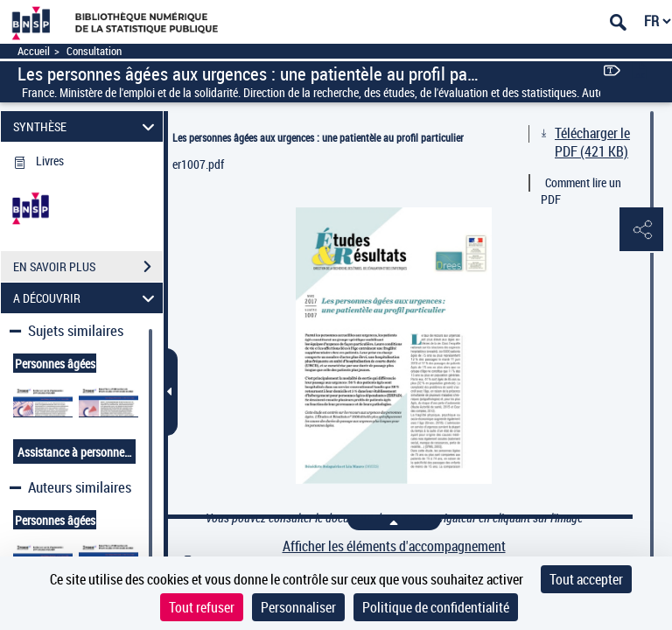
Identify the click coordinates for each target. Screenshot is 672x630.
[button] (641, 230)
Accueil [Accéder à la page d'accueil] (34, 51)
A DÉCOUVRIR (87, 298)
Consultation (94, 51)
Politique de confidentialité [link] (436, 607)
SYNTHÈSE (87, 126)
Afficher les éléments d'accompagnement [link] (394, 546)
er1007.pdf (198, 164)
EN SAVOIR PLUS (88, 267)
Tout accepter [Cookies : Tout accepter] (586, 579)
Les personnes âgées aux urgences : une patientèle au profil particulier (318, 137)
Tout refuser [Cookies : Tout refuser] (202, 607)
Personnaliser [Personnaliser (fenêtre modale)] (298, 607)
